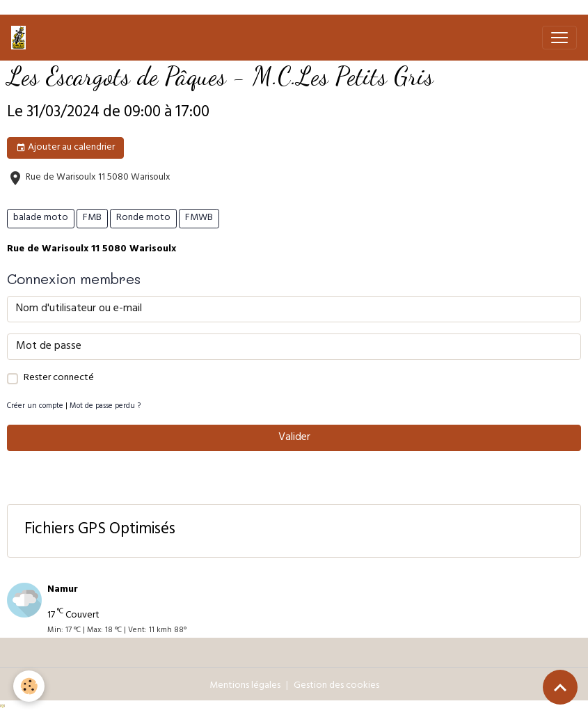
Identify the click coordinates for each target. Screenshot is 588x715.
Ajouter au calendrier (65, 148)
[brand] (21, 38)
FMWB (199, 218)
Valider (294, 438)
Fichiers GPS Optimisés (100, 531)
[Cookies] (30, 686)
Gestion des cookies (336, 686)
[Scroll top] (560, 687)
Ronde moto (143, 218)
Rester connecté (59, 378)
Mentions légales (245, 686)
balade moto (41, 218)
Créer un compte (35, 407)
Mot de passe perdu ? (105, 407)
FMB (92, 218)
